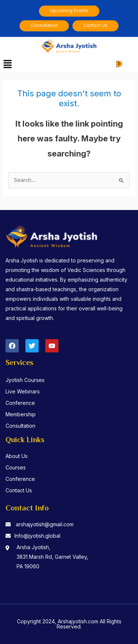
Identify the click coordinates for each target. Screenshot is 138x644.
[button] (7, 64)
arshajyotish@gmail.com (45, 524)
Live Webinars (23, 391)
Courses (16, 467)
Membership (21, 414)
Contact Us (19, 490)
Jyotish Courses (25, 380)
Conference (20, 403)
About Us (17, 456)
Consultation (20, 426)
